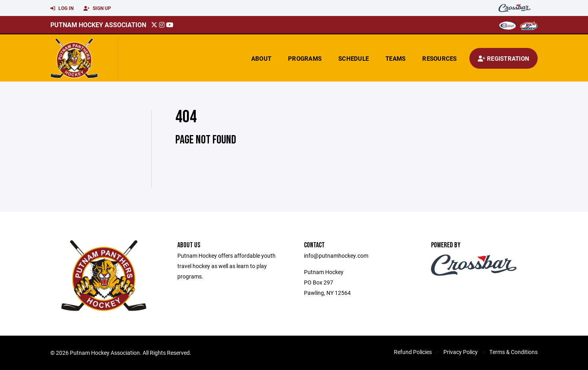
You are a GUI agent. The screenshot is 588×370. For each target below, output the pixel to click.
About (261, 58)
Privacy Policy (461, 352)
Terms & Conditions (514, 352)
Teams (395, 58)
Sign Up (97, 8)
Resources (439, 58)
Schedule (354, 58)
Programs (305, 58)
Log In (62, 8)
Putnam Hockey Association (98, 25)
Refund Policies (413, 352)
